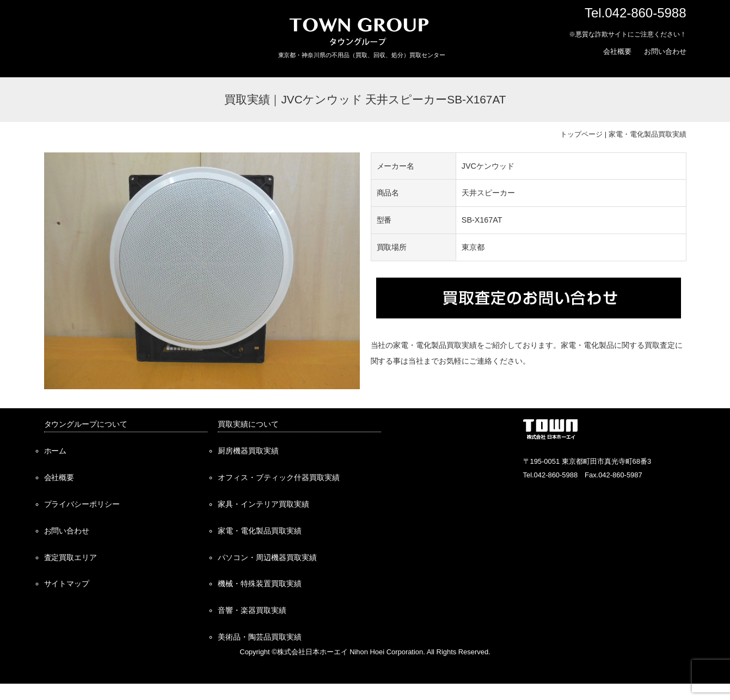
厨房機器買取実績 (248, 451)
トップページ (581, 134)
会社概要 (617, 51)
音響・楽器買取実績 (252, 610)
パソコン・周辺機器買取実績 (267, 557)
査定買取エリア (71, 557)
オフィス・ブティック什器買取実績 (279, 477)
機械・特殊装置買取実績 (260, 584)
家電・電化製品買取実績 (648, 134)
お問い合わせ (665, 51)
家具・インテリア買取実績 (263, 504)
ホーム (56, 451)
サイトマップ (67, 584)
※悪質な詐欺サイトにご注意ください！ (628, 34)
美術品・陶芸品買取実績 (260, 637)
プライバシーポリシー (82, 504)
